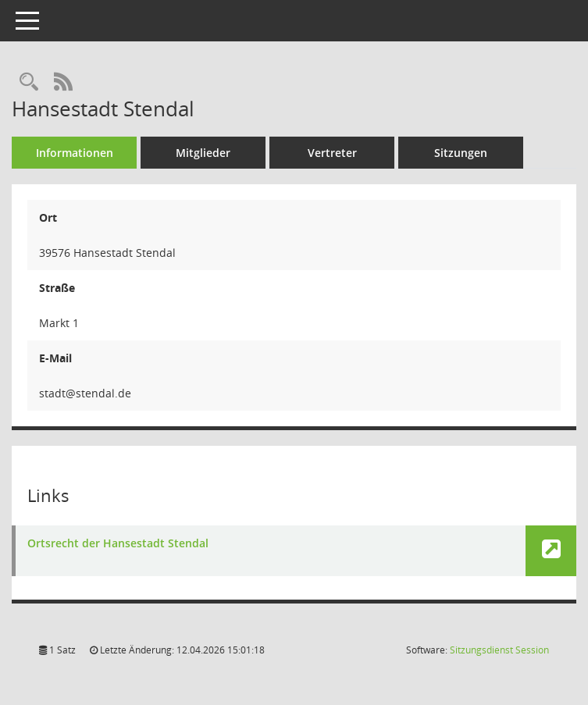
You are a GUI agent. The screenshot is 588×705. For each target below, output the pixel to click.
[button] (551, 551)
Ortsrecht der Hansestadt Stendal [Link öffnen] (118, 544)
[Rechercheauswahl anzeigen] (29, 82)
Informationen (75, 153)
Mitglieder (203, 153)
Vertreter (332, 153)
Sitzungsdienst (499, 650)
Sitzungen (461, 153)
